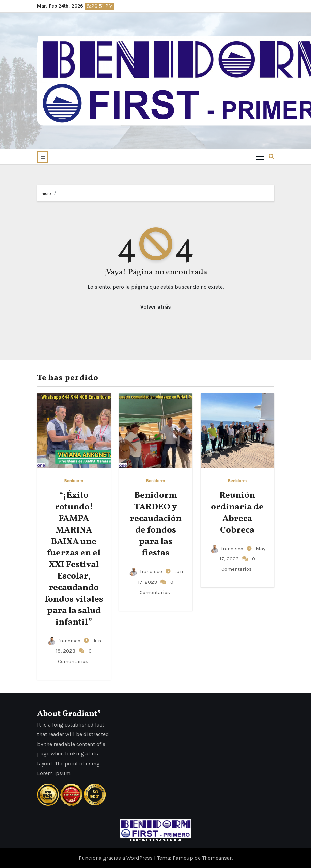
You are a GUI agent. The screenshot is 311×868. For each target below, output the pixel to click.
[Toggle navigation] (260, 157)
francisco (64, 641)
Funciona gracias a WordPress (116, 858)
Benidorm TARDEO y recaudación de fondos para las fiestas (156, 524)
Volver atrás (156, 307)
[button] (43, 157)
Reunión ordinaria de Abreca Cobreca (237, 513)
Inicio (46, 193)
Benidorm (74, 481)
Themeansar (217, 858)
